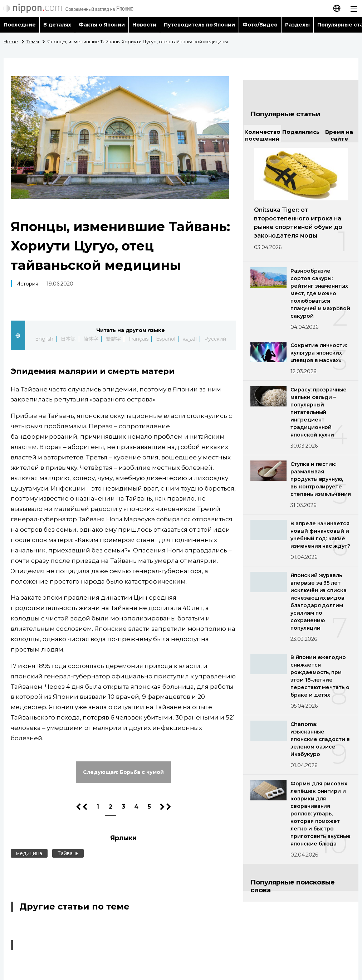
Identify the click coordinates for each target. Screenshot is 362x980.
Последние (20, 25)
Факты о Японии (102, 25)
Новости (144, 25)
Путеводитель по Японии (200, 25)
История (27, 284)
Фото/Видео (260, 25)
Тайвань (68, 853)
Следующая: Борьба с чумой (124, 772)
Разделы (297, 25)
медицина (29, 853)
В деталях (57, 25)
